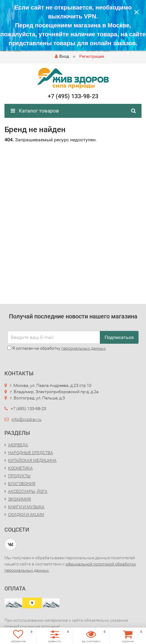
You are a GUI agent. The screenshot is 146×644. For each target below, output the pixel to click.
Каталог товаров (35, 111)
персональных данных (84, 348)
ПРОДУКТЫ (19, 476)
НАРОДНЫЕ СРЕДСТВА (31, 453)
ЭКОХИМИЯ (20, 499)
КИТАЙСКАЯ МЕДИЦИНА (32, 460)
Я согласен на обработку (57, 348)
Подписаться (119, 337)
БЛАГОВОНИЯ (22, 484)
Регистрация (92, 56)
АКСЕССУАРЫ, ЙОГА (28, 491)
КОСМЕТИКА (20, 468)
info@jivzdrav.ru (27, 419)
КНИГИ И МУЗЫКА (26, 507)
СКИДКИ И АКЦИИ (26, 515)
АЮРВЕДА (18, 445)
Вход (62, 56)
